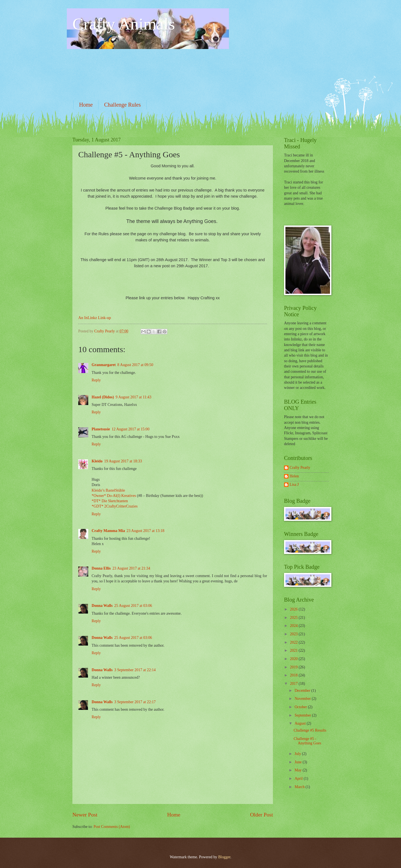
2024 (294, 626)
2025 (294, 618)
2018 (294, 675)
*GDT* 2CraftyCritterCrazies (115, 506)
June (299, 762)
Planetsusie (101, 429)
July (298, 754)
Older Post (261, 815)
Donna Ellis (101, 568)
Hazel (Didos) (103, 397)
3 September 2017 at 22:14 (135, 670)
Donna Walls (102, 606)
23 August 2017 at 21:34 (131, 568)
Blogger (224, 857)
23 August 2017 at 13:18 (146, 531)
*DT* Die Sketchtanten (110, 501)
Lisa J (294, 485)
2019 (294, 667)
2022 (294, 642)
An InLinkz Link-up (95, 318)
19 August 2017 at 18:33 (123, 461)
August (301, 723)
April (299, 778)
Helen (294, 476)
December (303, 691)
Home (86, 105)
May (299, 770)
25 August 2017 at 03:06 (133, 606)
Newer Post (85, 815)
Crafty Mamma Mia (108, 531)
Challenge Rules (123, 105)
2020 (294, 659)
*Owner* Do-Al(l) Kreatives (114, 496)
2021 (294, 650)
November (303, 699)
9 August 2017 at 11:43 (133, 397)
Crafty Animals (124, 24)
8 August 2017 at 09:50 (135, 365)
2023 (294, 634)
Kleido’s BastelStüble (108, 490)
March (300, 787)
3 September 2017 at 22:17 (135, 702)
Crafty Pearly (300, 468)
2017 (294, 684)
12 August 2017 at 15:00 (131, 429)
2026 (294, 609)
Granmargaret (104, 365)
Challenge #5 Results (310, 730)
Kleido (97, 461)
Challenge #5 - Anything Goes (307, 741)
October (301, 707)
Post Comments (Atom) (112, 827)
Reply (96, 380)
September (303, 715)
